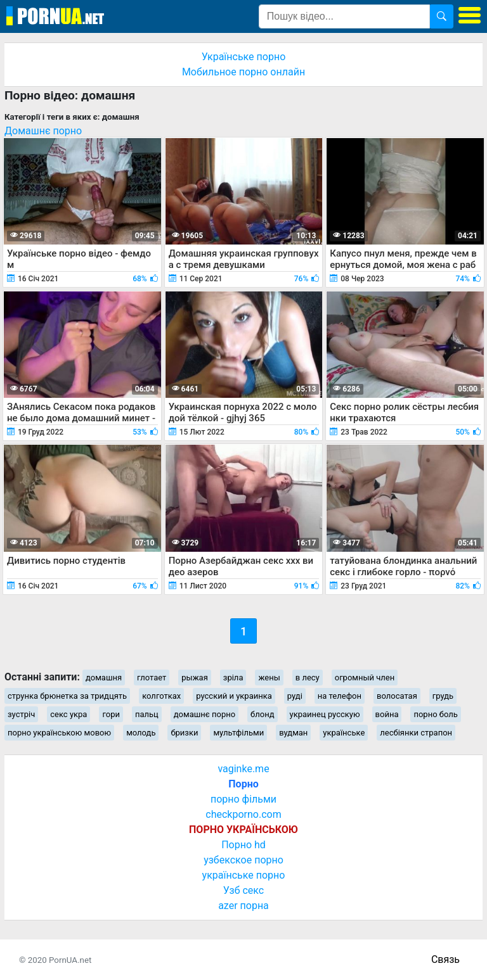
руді (295, 696)
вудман (293, 733)
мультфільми (238, 733)
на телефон (340, 696)
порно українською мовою (59, 733)
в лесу (308, 678)
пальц (147, 714)
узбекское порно (243, 860)
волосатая (397, 696)
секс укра (68, 714)
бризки (184, 733)
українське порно (244, 875)
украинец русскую (325, 714)
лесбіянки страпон (416, 733)
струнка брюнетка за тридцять (67, 696)
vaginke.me (243, 769)
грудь (443, 696)
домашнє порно (205, 714)
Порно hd (243, 845)
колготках (161, 696)
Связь (445, 959)
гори (111, 714)
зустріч (21, 714)
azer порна (243, 906)
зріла (233, 678)
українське (344, 733)
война (387, 714)
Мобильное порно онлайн (243, 72)
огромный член (365, 678)
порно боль (435, 714)
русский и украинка (234, 696)
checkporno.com (243, 814)
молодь (141, 733)
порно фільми (243, 799)
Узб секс (243, 890)
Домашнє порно (43, 131)
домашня (104, 678)
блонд (262, 714)
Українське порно (244, 57)
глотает (152, 678)
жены (269, 678)
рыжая (195, 678)
